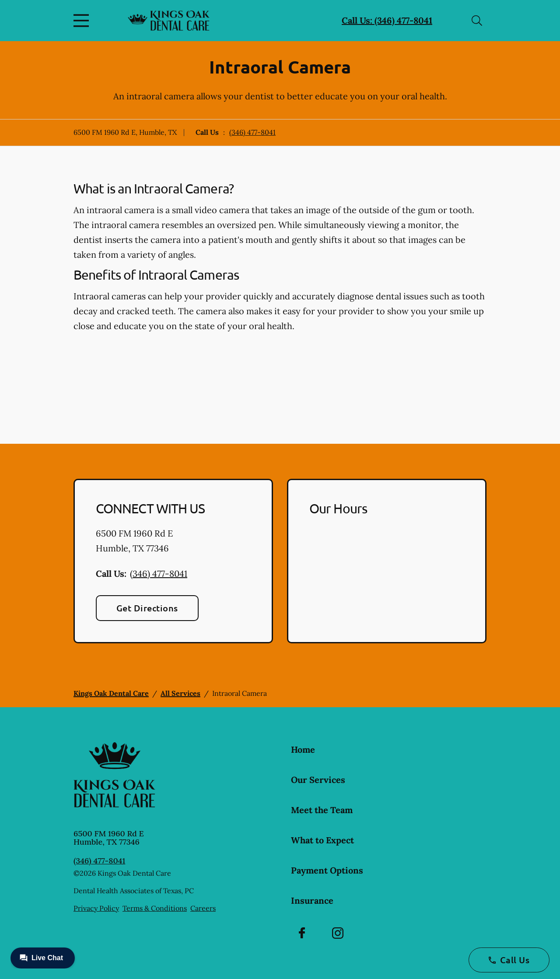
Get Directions (147, 608)
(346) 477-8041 (252, 132)
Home (303, 749)
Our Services (318, 780)
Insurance (312, 900)
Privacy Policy (96, 908)
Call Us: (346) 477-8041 (387, 20)
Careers (203, 908)
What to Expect (322, 840)
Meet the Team (322, 810)
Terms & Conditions (155, 908)
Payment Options (327, 870)
